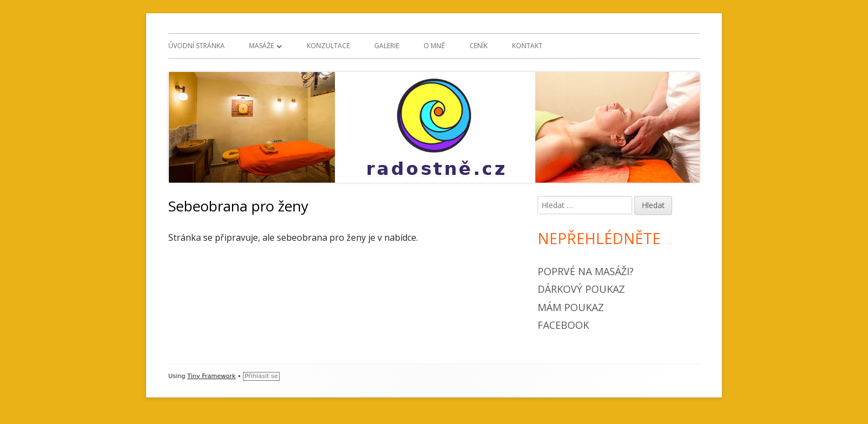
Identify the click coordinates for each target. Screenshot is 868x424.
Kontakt (527, 46)
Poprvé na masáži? (586, 271)
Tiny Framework (211, 376)
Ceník (479, 46)
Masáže (262, 46)
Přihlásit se (261, 376)
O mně (434, 46)
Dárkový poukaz (581, 289)
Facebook (563, 325)
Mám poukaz (571, 307)
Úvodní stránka (197, 46)
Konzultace (328, 46)
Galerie (387, 46)
